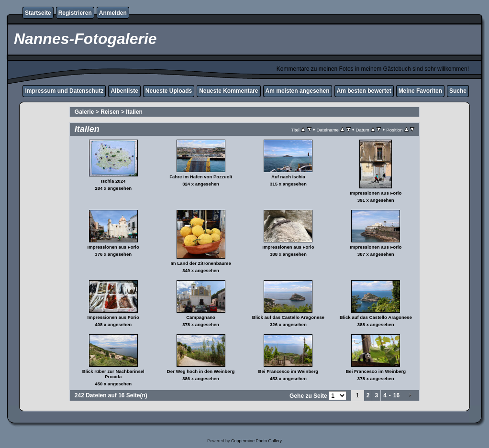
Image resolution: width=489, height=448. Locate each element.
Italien (134, 112)
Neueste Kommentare (228, 91)
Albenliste (124, 91)
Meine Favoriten (420, 91)
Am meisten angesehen (298, 91)
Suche (458, 91)
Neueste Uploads (169, 91)
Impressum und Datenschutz (64, 91)
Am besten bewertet (364, 91)
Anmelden (113, 13)
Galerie (84, 112)
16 (396, 395)
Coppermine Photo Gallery (256, 441)
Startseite (38, 13)
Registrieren (75, 13)
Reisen (110, 112)
